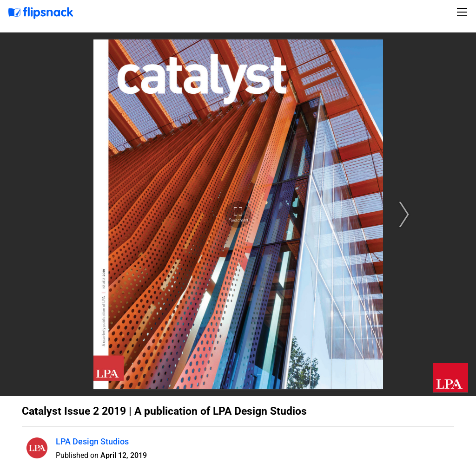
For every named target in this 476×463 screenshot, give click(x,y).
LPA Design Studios (92, 441)
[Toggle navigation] (463, 12)
